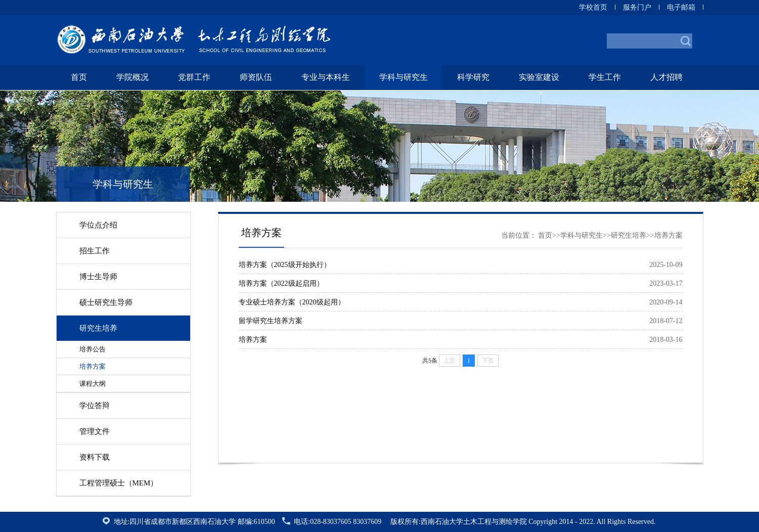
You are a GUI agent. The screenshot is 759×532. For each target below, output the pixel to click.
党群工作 (194, 77)
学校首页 (593, 7)
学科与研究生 (404, 77)
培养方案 (253, 340)
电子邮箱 (681, 7)
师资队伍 (256, 77)
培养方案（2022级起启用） (281, 283)
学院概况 (132, 77)
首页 (79, 77)
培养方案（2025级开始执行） (285, 265)
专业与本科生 (326, 77)
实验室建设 (539, 77)
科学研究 (473, 77)
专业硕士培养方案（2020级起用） (292, 302)
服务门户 (637, 7)
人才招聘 (666, 77)
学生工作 (605, 77)
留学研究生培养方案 (271, 321)
